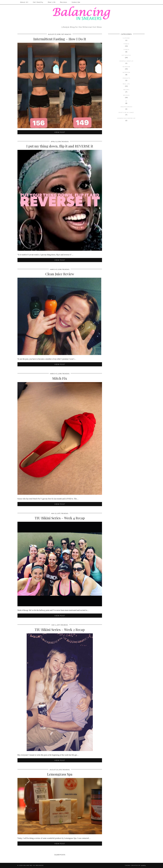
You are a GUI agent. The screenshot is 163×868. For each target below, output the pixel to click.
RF (126, 101)
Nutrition (126, 67)
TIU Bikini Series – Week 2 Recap (60, 630)
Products (126, 78)
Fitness (126, 44)
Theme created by (135, 865)
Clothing (126, 38)
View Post (60, 132)
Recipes (126, 90)
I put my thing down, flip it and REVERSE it (60, 146)
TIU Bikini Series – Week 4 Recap (60, 518)
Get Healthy (38, 2)
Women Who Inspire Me (126, 118)
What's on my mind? (126, 112)
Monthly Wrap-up (126, 61)
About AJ (24, 2)
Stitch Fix (60, 378)
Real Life (52, 2)
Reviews (64, 2)
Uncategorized (126, 107)
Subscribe (76, 2)
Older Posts (60, 855)
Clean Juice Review (60, 274)
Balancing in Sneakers (33, 865)
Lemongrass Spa (60, 774)
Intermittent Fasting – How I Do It (60, 39)
